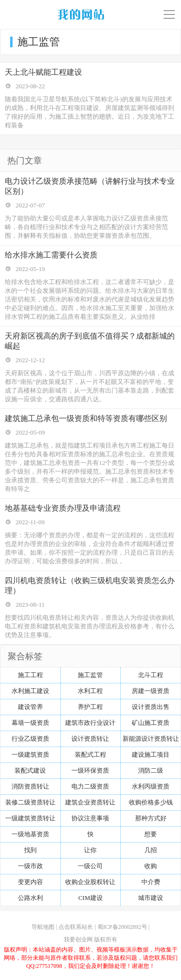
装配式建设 (30, 770)
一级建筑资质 (30, 755)
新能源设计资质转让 (151, 739)
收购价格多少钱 (151, 802)
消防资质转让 (30, 786)
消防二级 (151, 770)
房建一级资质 (151, 691)
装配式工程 (90, 755)
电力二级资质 (90, 786)
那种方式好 (151, 818)
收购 (151, 866)
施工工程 (30, 675)
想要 (151, 834)
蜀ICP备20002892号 (122, 927)
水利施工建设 (30, 691)
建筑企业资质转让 (90, 802)
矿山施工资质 (151, 723)
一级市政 (30, 866)
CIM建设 (90, 898)
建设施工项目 (151, 755)
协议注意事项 (90, 818)
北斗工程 (151, 675)
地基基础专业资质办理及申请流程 (63, 508)
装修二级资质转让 (30, 802)
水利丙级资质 (151, 786)
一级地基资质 (30, 834)
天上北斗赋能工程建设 (43, 72)
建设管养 (30, 707)
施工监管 (90, 675)
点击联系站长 (76, 927)
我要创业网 (78, 939)
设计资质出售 (151, 707)
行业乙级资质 (30, 739)
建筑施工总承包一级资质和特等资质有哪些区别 (86, 418)
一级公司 (90, 866)
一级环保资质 (90, 770)
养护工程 (90, 707)
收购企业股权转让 (90, 882)
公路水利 (30, 898)
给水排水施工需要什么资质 (51, 255)
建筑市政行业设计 (90, 723)
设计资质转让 (90, 739)
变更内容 (30, 882)
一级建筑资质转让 (30, 818)
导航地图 (43, 927)
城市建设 (151, 898)
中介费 (151, 882)
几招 (151, 850)
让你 (90, 850)
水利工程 (90, 691)
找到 (30, 850)
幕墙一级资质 (30, 723)
